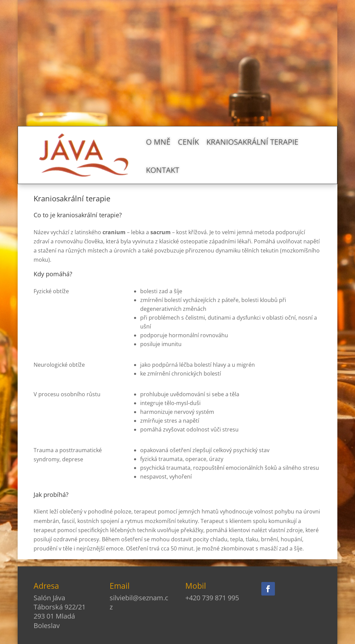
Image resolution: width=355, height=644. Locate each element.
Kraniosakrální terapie (252, 142)
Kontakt (163, 170)
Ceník (188, 142)
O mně (158, 142)
